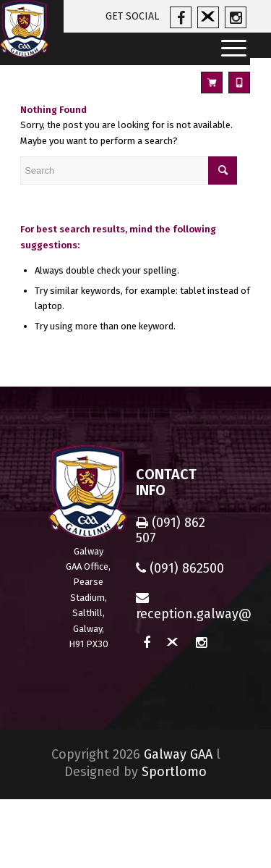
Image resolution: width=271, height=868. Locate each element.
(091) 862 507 (171, 530)
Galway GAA (178, 754)
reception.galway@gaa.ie (181, 606)
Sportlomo (174, 772)
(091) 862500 (180, 568)
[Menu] (229, 49)
